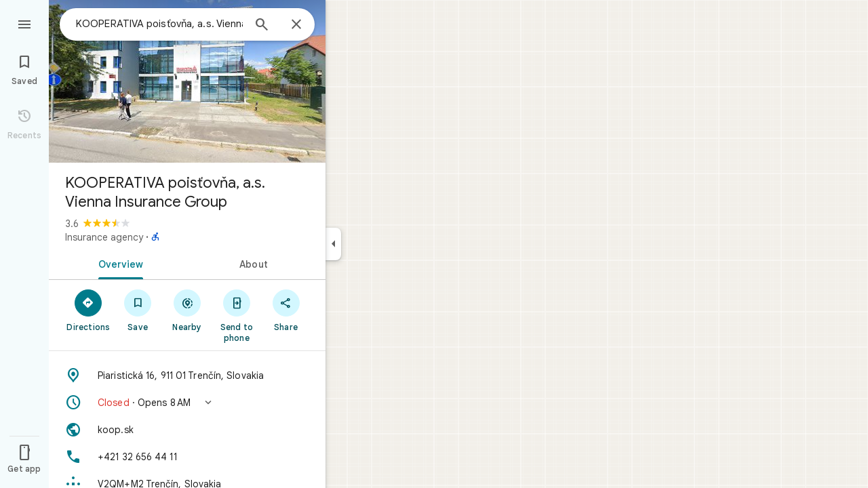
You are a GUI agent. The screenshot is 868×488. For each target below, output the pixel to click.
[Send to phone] (236, 315)
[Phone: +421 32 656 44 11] (187, 457)
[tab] (118, 263)
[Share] (286, 310)
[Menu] (24, 23)
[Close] (296, 25)
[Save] (138, 310)
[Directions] (88, 310)
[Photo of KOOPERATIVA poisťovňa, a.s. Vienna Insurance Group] (187, 81)
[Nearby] (188, 310)
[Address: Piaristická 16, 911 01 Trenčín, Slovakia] (187, 375)
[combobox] (159, 24)
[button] (187, 403)
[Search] (262, 26)
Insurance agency (104, 237)
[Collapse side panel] (333, 244)
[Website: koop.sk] (187, 430)
